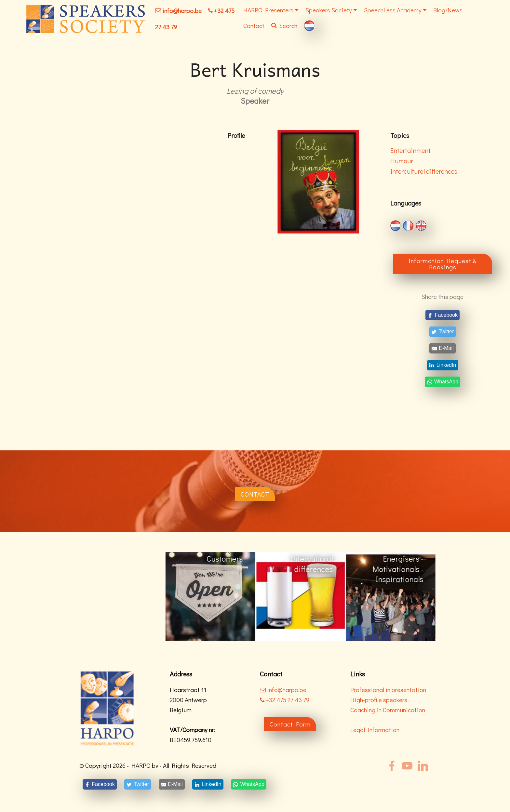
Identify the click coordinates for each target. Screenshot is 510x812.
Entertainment (410, 150)
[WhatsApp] (443, 382)
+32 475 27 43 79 (285, 700)
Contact (254, 26)
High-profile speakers (379, 700)
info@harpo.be (182, 11)
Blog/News (448, 10)
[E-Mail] (443, 348)
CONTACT (255, 494)
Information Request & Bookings (443, 264)
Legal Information (375, 730)
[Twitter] (443, 332)
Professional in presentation (388, 690)
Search (284, 26)
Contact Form (290, 724)
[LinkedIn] (443, 365)
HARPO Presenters (268, 10)
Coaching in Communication (388, 710)
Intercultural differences (424, 171)
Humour (402, 161)
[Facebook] (443, 315)
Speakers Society (329, 10)
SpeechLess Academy (393, 10)
